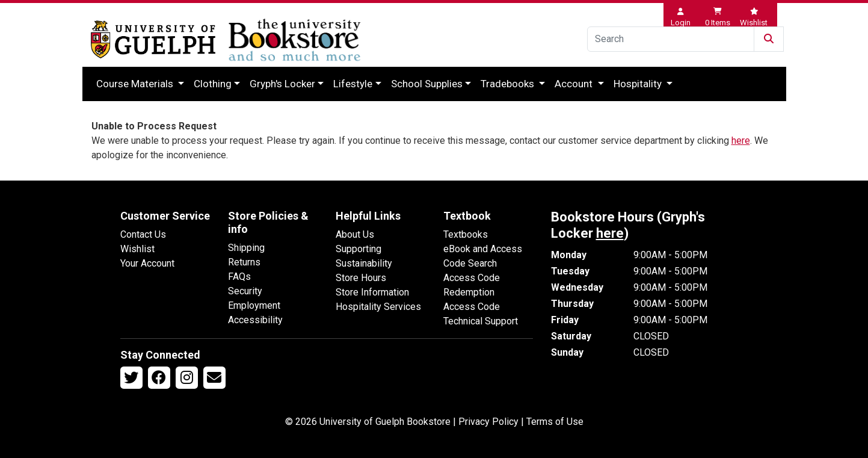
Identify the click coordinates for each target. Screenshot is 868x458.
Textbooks (466, 234)
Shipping (246, 248)
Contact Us (143, 234)
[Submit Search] (769, 39)
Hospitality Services (378, 307)
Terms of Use (555, 422)
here (741, 141)
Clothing (213, 84)
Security (245, 291)
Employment (254, 305)
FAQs (239, 277)
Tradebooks (509, 84)
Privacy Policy (488, 422)
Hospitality (639, 84)
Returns (244, 262)
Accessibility (255, 320)
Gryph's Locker (282, 84)
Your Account (147, 263)
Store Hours (361, 278)
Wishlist (137, 249)
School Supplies (427, 84)
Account (575, 84)
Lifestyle (353, 84)
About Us (355, 234)
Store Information (372, 292)
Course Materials (136, 84)
